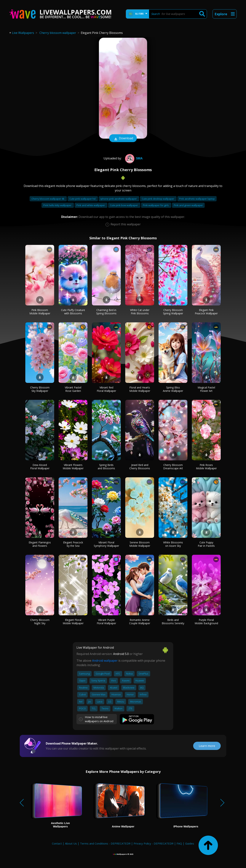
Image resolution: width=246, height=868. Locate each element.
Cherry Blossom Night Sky (40, 622)
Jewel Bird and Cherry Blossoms (140, 467)
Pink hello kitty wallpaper (58, 205)
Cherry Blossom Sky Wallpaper (40, 389)
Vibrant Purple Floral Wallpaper (106, 622)
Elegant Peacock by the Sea (73, 544)
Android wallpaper (105, 661)
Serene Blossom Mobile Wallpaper (140, 544)
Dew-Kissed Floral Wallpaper (40, 467)
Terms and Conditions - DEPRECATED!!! (105, 843)
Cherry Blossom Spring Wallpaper (173, 312)
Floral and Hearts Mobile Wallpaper (140, 389)
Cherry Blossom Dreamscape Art (173, 467)
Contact (57, 843)
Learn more (207, 746)
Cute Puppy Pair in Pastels (206, 544)
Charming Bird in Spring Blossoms (106, 312)
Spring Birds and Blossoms (106, 467)
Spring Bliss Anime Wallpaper (173, 389)
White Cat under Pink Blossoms (140, 312)
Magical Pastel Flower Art (206, 389)
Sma (133, 158)
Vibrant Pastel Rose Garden (73, 389)
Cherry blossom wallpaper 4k (48, 199)
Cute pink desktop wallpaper (158, 199)
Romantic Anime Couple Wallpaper (140, 622)
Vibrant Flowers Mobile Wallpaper (73, 467)
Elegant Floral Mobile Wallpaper (73, 622)
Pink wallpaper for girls (156, 205)
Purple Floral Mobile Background (206, 622)
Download (123, 139)
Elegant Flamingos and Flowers (40, 544)
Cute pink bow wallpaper (124, 205)
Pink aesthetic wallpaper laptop (197, 199)
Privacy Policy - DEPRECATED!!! (154, 843)
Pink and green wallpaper (188, 205)
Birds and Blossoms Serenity (173, 622)
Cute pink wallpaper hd (83, 199)
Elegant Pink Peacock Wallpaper (206, 312)
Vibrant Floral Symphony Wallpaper (106, 544)
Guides (190, 843)
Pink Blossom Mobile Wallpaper (40, 312)
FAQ (179, 843)
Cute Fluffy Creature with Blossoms (73, 312)
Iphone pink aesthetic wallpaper (119, 199)
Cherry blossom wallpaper (58, 33)
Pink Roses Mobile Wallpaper (206, 467)
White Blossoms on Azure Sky (173, 544)
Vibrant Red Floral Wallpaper (106, 389)
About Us (71, 843)
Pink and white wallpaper (91, 205)
